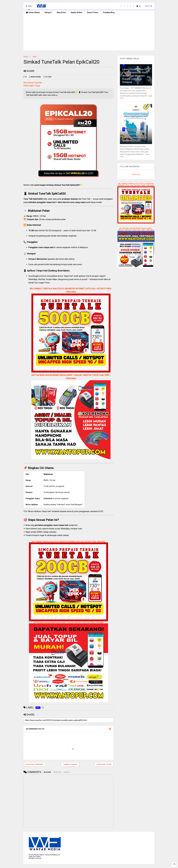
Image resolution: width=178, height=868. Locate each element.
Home (26, 57)
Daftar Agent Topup (32, 86)
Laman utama (70, 764)
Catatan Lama (104, 764)
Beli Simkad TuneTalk (33, 83)
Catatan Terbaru (34, 764)
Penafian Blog (109, 12)
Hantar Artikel (76, 12)
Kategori (48, 12)
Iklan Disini (61, 12)
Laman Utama (33, 12)
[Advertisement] (89, 33)
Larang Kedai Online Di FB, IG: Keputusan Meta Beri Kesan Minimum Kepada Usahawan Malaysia (135, 76)
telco (35, 57)
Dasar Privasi (93, 12)
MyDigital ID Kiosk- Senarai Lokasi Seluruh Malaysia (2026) (135, 137)
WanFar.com (136, 174)
